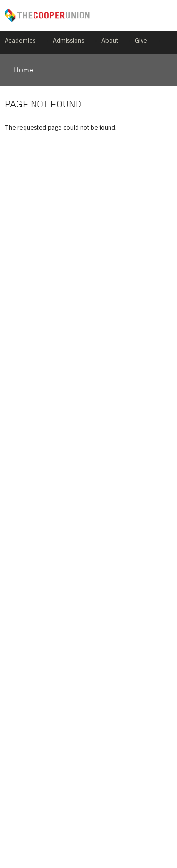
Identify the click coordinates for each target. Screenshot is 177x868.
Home (24, 71)
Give (141, 41)
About (110, 41)
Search (169, 43)
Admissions (68, 41)
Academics (20, 41)
